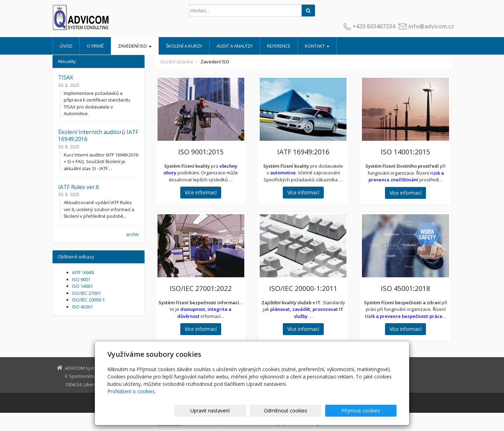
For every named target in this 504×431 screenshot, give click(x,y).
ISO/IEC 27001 (86, 293)
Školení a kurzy (184, 46)
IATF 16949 (83, 272)
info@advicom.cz (431, 26)
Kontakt (317, 46)
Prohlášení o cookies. (132, 391)
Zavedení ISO (135, 46)
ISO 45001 (82, 307)
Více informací (201, 192)
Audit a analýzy (235, 46)
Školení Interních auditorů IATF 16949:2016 (98, 135)
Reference (279, 46)
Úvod (66, 46)
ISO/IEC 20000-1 (88, 300)
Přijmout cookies (370, 411)
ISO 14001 (82, 286)
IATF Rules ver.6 (79, 187)
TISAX (66, 77)
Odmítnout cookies (313, 411)
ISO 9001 (81, 279)
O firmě (95, 46)
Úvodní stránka (177, 62)
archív (132, 234)
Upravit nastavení (255, 411)
